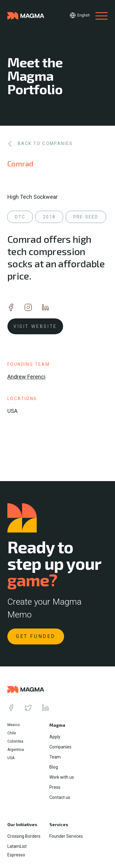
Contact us (60, 797)
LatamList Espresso (17, 851)
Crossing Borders (24, 836)
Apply (55, 737)
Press (55, 787)
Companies (60, 747)
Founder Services (66, 836)
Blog (54, 767)
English (84, 15)
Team (55, 757)
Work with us (62, 777)
